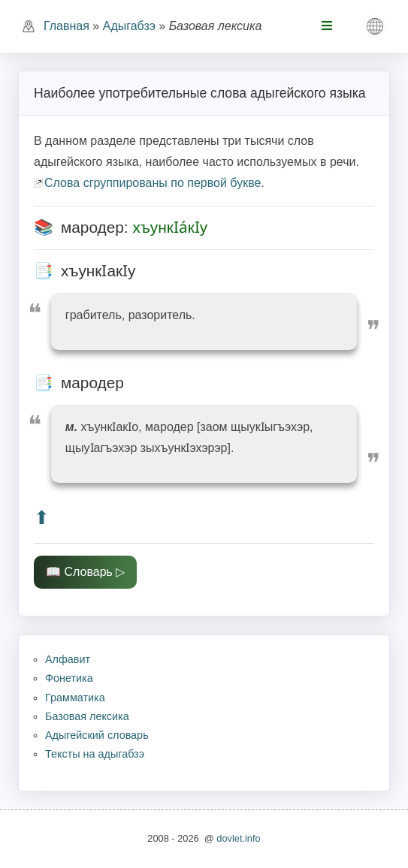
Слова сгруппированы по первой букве (153, 183)
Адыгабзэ (129, 26)
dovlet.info (238, 838)
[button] (375, 26)
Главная (66, 26)
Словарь (88, 572)
